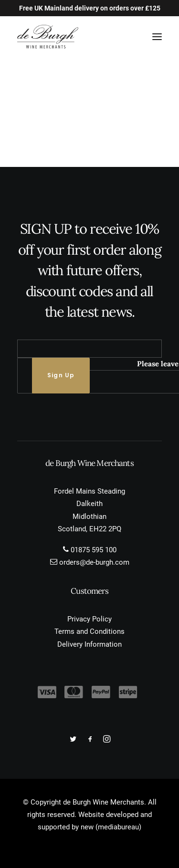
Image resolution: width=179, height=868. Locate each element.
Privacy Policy (89, 619)
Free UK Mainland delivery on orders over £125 (90, 8)
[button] (157, 37)
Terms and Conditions (89, 631)
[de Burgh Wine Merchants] (48, 37)
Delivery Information (89, 644)
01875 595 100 (94, 550)
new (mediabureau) (111, 827)
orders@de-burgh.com (94, 562)
